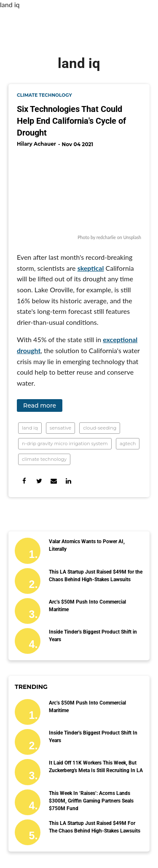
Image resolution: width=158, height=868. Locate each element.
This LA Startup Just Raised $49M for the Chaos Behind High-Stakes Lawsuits (96, 576)
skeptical (91, 268)
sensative (60, 428)
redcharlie (106, 237)
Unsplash (132, 237)
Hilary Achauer (36, 144)
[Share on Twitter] (39, 481)
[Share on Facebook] (24, 481)
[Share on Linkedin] (68, 481)
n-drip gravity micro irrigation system (65, 444)
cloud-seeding (100, 428)
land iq (30, 428)
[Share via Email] (54, 481)
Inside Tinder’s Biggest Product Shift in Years (93, 636)
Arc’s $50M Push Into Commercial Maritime (87, 606)
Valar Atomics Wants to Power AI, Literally (87, 545)
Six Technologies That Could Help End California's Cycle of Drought (71, 121)
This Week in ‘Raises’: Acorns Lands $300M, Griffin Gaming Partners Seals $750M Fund (91, 801)
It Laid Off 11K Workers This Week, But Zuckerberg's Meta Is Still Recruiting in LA (96, 767)
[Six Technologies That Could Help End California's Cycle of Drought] (79, 192)
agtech (128, 444)
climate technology (44, 95)
